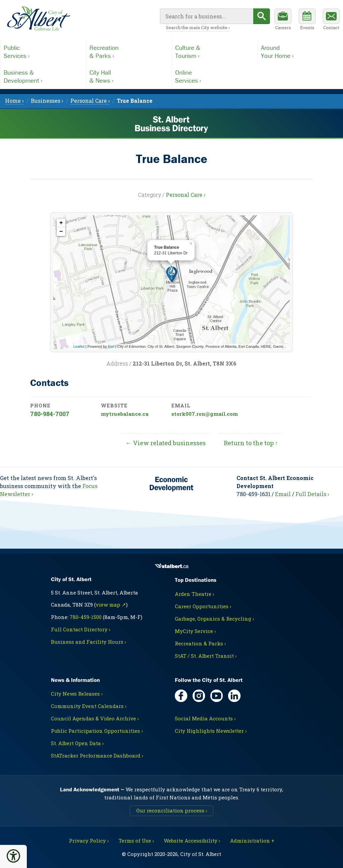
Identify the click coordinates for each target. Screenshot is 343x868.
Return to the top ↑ (251, 443)
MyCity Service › (195, 631)
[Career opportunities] (283, 20)
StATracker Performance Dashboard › (97, 756)
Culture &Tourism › (188, 52)
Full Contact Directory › (81, 629)
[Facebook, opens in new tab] (181, 696)
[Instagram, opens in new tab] (199, 696)
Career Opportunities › (203, 606)
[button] (13, 856)
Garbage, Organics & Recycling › (214, 619)
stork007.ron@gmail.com (205, 414)
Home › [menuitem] (14, 101)
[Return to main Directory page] (39, 19)
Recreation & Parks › (200, 643)
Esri (111, 346)
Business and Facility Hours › (88, 642)
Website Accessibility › (192, 841)
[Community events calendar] (307, 20)
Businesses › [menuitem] (47, 101)
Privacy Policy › (89, 841)
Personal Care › (186, 195)
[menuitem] (135, 101)
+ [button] (61, 223)
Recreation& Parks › (104, 52)
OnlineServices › (188, 76)
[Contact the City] (331, 20)
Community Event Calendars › (89, 706)
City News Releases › (77, 694)
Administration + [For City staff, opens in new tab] (252, 841)
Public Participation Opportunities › (97, 731)
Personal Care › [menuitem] (90, 101)
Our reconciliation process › (172, 810)
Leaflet (79, 346)
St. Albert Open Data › (77, 743)
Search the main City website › (198, 27)
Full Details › (312, 494)
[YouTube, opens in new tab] (217, 696)
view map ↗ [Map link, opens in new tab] (111, 605)
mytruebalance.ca (125, 414)
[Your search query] (207, 16)
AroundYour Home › (277, 52)
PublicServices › (17, 52)
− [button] (61, 232)
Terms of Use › (136, 841)
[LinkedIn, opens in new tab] (234, 696)
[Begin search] (262, 16)
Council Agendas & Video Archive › (95, 718)
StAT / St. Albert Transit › (206, 656)
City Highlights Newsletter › (211, 731)
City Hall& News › (101, 76)
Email (283, 494)
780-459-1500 (86, 617)
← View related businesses (166, 443)
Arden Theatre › (194, 594)
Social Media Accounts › (205, 718)
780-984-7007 (50, 414)
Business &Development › (23, 76)
